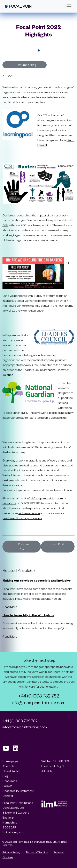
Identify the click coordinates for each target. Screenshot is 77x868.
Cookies (8, 857)
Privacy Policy (11, 852)
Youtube (8, 375)
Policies (7, 786)
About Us (9, 766)
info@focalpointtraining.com (45, 498)
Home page (10, 761)
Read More (10, 607)
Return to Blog (25, 65)
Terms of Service (37, 852)
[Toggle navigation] (69, 6)
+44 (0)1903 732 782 (39, 696)
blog (52, 413)
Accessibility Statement (18, 791)
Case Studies (11, 771)
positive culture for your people (22, 518)
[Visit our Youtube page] (8, 749)
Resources (10, 781)
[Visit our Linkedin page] (17, 749)
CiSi (5, 225)
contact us (9, 503)
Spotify (61, 370)
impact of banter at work (52, 215)
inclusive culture (29, 513)
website (50, 370)
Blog (5, 776)
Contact (8, 796)
